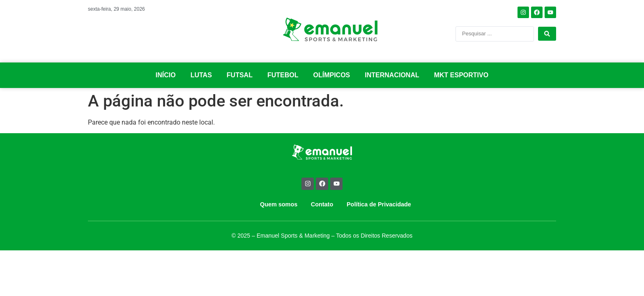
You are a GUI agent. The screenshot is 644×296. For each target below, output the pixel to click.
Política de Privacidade (379, 204)
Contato (322, 204)
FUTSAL (240, 75)
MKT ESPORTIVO (461, 75)
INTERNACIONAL (392, 75)
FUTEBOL (283, 75)
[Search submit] (547, 34)
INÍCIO (166, 75)
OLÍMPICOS (332, 75)
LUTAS (201, 75)
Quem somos (279, 204)
